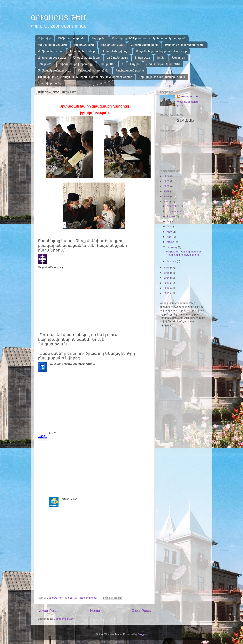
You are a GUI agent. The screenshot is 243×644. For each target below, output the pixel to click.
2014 (167, 278)
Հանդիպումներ (84, 45)
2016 (167, 268)
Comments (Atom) (65, 619)
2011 (167, 293)
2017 (167, 202)
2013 (167, 283)
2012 (167, 288)
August (171, 216)
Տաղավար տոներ (50, 83)
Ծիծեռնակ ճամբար (86, 58)
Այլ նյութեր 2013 (117, 58)
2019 (167, 191)
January (172, 261)
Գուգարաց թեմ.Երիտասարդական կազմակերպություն (149, 38)
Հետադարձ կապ (112, 45)
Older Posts (141, 611)
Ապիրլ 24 (179, 58)
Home (95, 611)
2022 (167, 176)
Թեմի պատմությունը (71, 38)
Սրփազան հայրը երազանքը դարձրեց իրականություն (184, 253)
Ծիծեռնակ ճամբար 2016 (163, 64)
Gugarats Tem (190, 97)
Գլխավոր (45, 38)
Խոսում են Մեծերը (82, 51)
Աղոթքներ (99, 38)
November (173, 206)
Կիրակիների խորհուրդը (76, 64)
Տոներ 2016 (45, 64)
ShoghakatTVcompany (51, 267)
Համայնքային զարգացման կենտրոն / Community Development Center (85, 77)
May (170, 232)
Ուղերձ (135, 64)
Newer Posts (48, 611)
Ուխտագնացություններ (94, 70)
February (172, 247)
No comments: (89, 598)
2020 (167, 186)
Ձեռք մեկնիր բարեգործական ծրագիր (161, 51)
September (174, 211)
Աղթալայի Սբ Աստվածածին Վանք (162, 77)
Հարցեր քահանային (144, 45)
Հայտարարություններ (52, 45)
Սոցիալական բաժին (130, 70)
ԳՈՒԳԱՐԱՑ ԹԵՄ (58, 18)
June (170, 226)
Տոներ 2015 (142, 58)
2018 (167, 196)
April (170, 237)
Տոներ (161, 58)
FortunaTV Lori (69, 499)
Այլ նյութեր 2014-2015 (52, 58)
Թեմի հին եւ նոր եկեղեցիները (184, 45)
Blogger (142, 634)
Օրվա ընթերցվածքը (115, 51)
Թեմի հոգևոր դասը (51, 51)
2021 (167, 181)
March (171, 242)
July (169, 221)
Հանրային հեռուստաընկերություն (72, 364)
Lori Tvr (53, 433)
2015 (167, 273)
